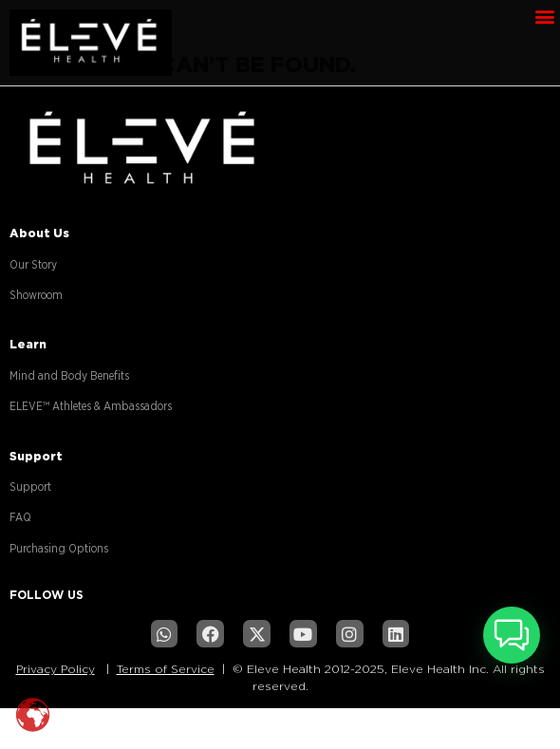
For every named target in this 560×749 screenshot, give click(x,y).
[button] (544, 16)
